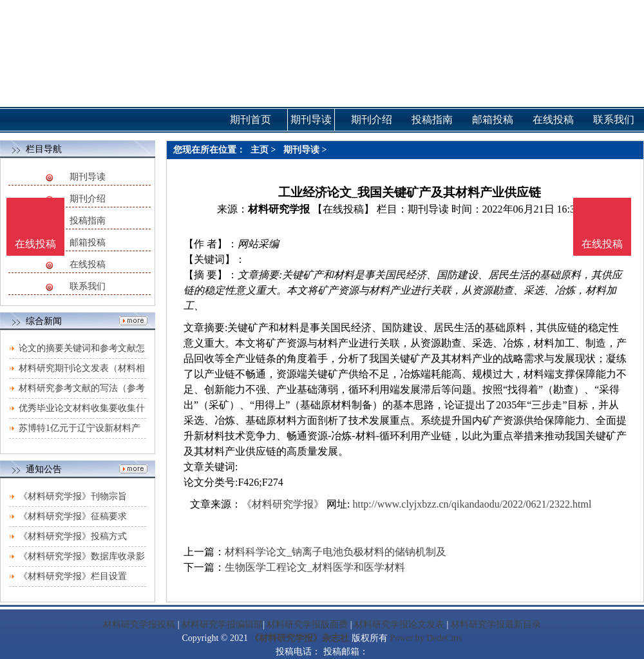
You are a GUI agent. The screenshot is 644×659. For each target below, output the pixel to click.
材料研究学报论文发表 (399, 625)
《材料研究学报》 (283, 504)
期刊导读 (88, 177)
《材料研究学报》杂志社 (299, 638)
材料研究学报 (279, 209)
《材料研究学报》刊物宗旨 (73, 496)
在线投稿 (88, 264)
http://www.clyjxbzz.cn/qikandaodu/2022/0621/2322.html (472, 504)
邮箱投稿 (88, 243)
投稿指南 (88, 221)
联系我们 (88, 286)
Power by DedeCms (426, 638)
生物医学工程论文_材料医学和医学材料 (315, 567)
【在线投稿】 (343, 209)
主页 (260, 150)
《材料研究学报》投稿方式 (73, 536)
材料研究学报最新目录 (496, 625)
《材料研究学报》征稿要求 (73, 516)
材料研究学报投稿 (139, 625)
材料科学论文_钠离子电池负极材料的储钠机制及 (336, 552)
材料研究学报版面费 (307, 625)
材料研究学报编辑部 (222, 625)
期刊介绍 (88, 199)
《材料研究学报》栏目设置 (73, 576)
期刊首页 (251, 119)
